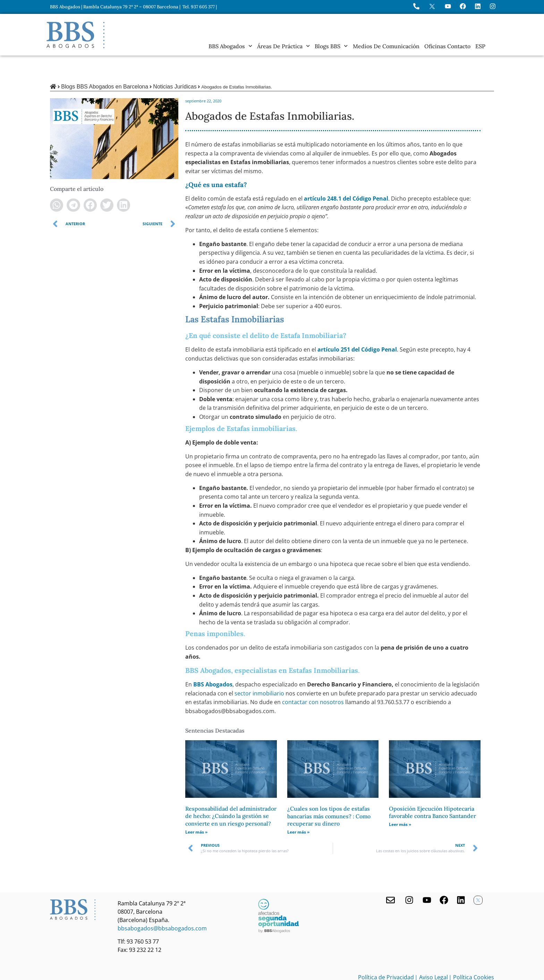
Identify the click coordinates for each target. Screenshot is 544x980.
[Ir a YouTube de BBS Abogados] (448, 6)
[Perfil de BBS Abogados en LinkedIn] (478, 6)
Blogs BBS (331, 46)
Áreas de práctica (283, 46)
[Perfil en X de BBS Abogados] (432, 6)
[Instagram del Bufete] (493, 6)
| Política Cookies (471, 954)
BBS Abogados (230, 46)
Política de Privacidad (386, 954)
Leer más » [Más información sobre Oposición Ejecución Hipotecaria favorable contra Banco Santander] (400, 801)
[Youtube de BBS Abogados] (427, 876)
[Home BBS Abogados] (75, 35)
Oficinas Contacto (447, 46)
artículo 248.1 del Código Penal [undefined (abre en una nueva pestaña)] (346, 175)
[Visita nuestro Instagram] (409, 876)
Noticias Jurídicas (175, 63)
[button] (57, 181)
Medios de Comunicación (386, 46)
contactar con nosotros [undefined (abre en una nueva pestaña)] (313, 678)
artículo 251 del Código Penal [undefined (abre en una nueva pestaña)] (357, 326)
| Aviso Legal (431, 954)
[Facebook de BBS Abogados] (444, 876)
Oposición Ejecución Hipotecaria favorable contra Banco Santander (432, 789)
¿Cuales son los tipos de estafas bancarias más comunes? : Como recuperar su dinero (329, 792)
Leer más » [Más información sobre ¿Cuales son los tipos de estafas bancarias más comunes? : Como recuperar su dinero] (298, 808)
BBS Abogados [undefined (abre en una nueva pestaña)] (213, 661)
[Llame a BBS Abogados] (416, 6)
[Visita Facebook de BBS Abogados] (463, 6)
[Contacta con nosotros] (390, 876)
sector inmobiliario (260, 670)
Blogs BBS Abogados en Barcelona (105, 63)
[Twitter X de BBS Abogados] (478, 877)
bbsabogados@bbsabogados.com (162, 905)
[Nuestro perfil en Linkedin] (461, 876)
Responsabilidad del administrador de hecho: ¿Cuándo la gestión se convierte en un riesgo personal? (231, 792)
